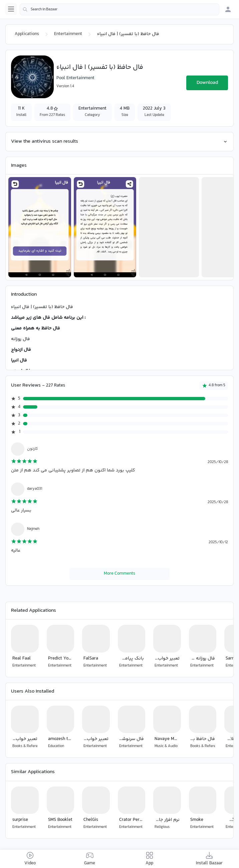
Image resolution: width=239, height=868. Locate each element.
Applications (27, 34)
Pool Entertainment (75, 78)
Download (207, 83)
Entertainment (68, 34)
